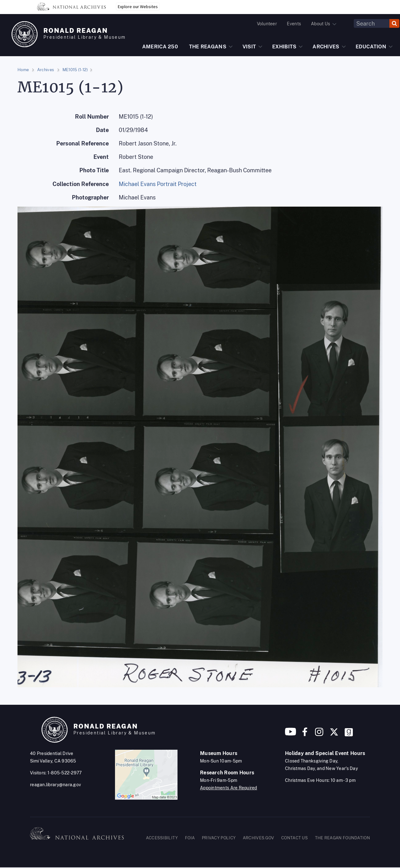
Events (294, 24)
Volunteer (267, 24)
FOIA (190, 838)
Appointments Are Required (229, 788)
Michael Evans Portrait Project (158, 184)
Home (23, 70)
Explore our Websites (138, 7)
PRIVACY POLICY (219, 838)
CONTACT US (295, 838)
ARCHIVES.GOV (259, 838)
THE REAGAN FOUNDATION (342, 838)
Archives (46, 70)
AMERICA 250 (160, 47)
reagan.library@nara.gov (55, 785)
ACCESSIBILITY (162, 838)
